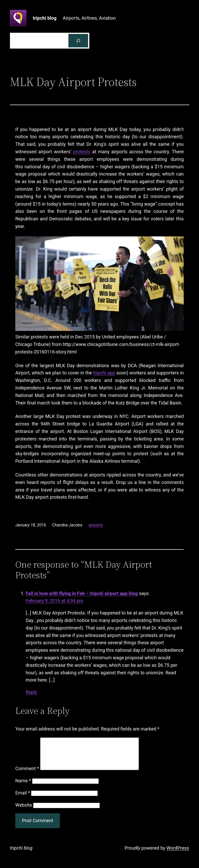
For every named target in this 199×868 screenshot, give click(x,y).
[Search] (78, 41)
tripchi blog (45, 18)
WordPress (178, 854)
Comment (27, 775)
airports (95, 525)
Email (23, 799)
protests (82, 152)
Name (23, 787)
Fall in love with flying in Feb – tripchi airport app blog (82, 593)
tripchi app (104, 373)
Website (24, 811)
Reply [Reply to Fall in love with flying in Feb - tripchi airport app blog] (31, 692)
